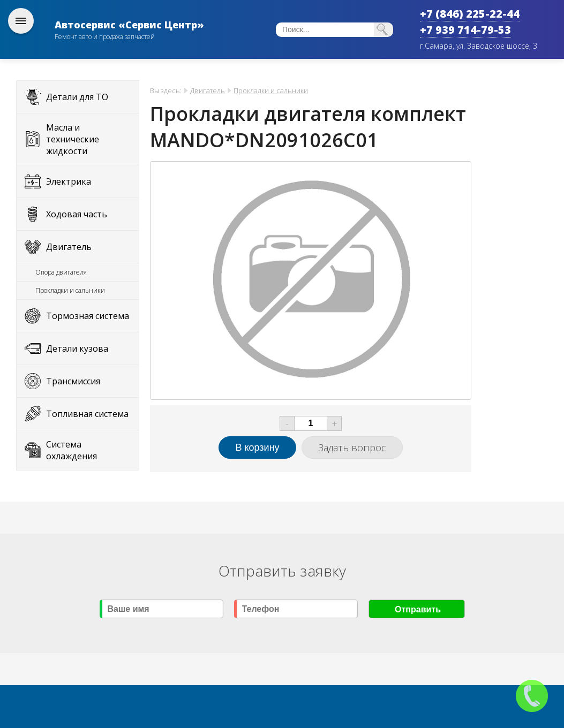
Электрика (69, 181)
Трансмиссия (73, 381)
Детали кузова (77, 348)
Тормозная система (88, 316)
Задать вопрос (352, 448)
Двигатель (69, 247)
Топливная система (87, 414)
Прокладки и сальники (70, 290)
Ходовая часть (77, 214)
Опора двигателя (61, 272)
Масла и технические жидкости (73, 139)
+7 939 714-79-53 (465, 30)
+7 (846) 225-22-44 (470, 14)
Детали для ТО (77, 97)
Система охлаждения (72, 450)
